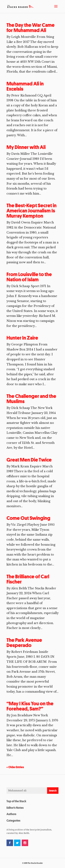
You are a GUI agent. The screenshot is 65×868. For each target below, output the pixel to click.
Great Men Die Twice (29, 460)
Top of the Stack (16, 801)
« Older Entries (15, 767)
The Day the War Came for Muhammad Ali (31, 28)
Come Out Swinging (28, 518)
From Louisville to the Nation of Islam (29, 277)
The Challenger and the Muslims (31, 399)
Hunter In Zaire (22, 338)
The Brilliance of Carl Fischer (28, 579)
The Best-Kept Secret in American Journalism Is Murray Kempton (32, 211)
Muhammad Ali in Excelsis (25, 86)
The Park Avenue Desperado (24, 643)
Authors (11, 814)
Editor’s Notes (15, 808)
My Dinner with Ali (26, 147)
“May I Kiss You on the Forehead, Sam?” (30, 706)
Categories (13, 820)
